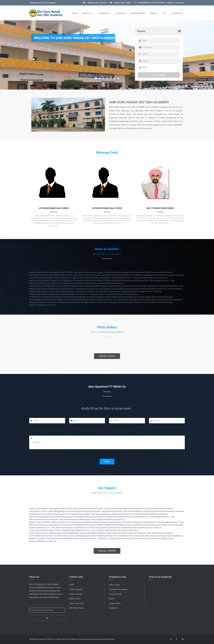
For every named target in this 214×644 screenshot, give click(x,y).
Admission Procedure (127, 589)
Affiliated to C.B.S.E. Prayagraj (43, 3)
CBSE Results (87, 599)
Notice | (170, 3)
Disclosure (180, 3)
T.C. (165, 13)
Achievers (121, 13)
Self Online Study (87, 608)
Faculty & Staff (138, 13)
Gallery (153, 13)
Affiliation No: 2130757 (95, 3)
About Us (87, 13)
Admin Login (127, 585)
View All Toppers (107, 551)
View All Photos (107, 356)
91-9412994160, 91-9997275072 (150, 3)
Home (75, 13)
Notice (127, 599)
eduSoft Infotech (107, 639)
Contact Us (177, 13)
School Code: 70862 (120, 3)
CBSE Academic (87, 589)
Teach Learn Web (87, 603)
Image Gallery (127, 603)
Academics (104, 13)
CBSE (87, 585)
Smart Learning (87, 594)
